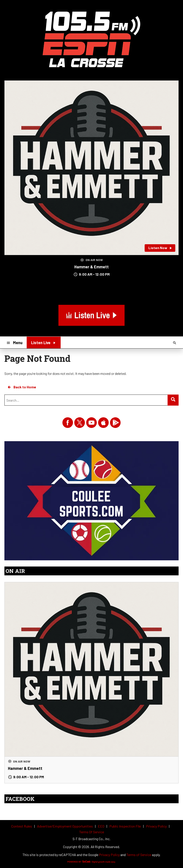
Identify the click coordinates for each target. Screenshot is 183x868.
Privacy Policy (109, 855)
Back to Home (22, 387)
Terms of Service (139, 855)
